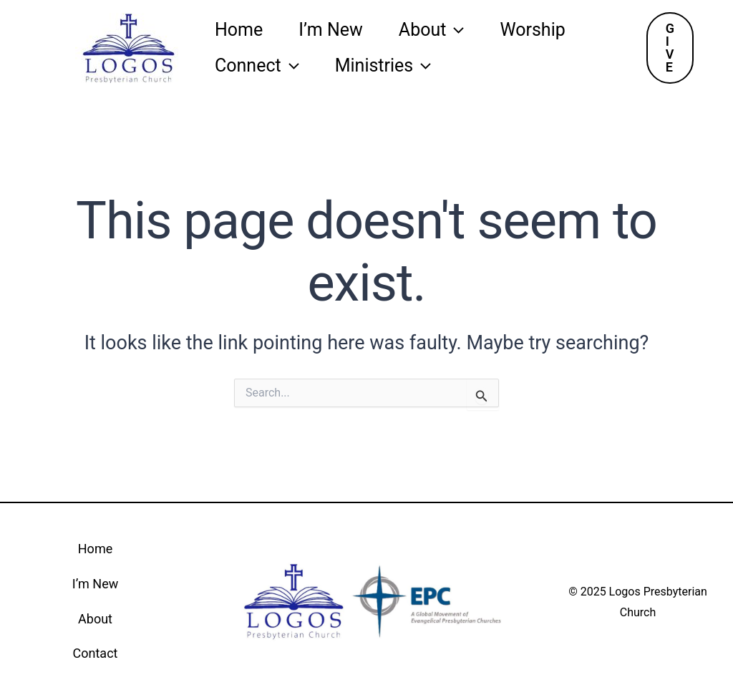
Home (239, 30)
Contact (96, 653)
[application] (455, 30)
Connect (257, 66)
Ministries (383, 66)
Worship (532, 30)
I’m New (331, 30)
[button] (670, 48)
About (432, 30)
